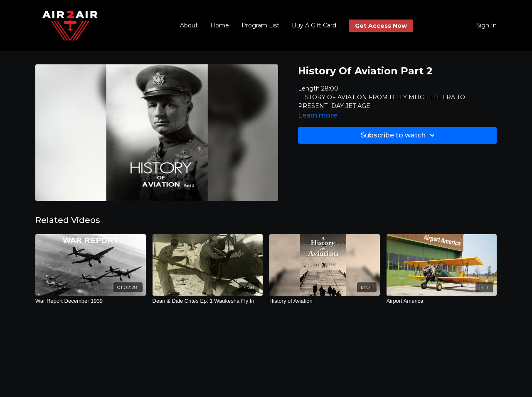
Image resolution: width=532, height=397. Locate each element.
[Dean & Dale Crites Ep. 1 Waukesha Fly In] (208, 301)
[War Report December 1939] (91, 301)
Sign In (486, 25)
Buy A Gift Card (314, 25)
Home (220, 25)
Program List (260, 25)
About (189, 25)
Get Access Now (381, 26)
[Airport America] (442, 301)
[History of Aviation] (325, 301)
